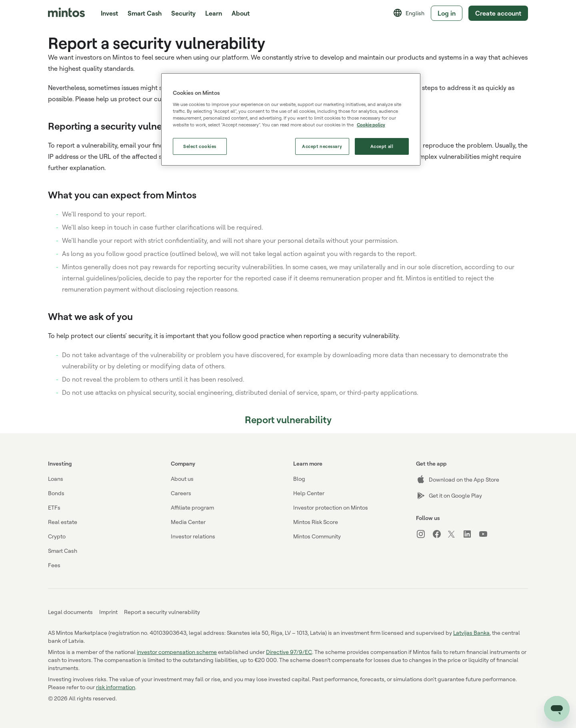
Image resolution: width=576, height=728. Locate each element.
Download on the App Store (458, 480)
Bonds (56, 493)
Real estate (63, 522)
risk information (116, 687)
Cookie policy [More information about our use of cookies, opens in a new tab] (371, 125)
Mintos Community (317, 536)
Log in (446, 13)
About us (182, 479)
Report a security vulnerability (162, 612)
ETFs (54, 507)
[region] (291, 119)
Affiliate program (192, 507)
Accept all (382, 146)
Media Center (188, 522)
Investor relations (193, 536)
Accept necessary (322, 146)
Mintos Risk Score (316, 522)
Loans (56, 479)
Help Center (309, 493)
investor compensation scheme (177, 652)
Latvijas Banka (471, 633)
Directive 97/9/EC (289, 652)
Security (183, 13)
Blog (299, 479)
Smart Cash (145, 13)
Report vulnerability (288, 420)
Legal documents (70, 612)
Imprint (108, 612)
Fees (54, 565)
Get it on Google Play (449, 496)
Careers (181, 493)
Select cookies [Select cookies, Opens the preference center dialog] (200, 146)
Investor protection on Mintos (331, 507)
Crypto (57, 536)
